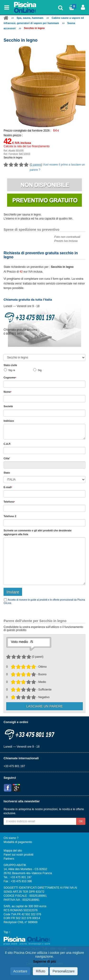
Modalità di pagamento (18, 842)
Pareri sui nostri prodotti (18, 855)
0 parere (36, 165)
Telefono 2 (10, 516)
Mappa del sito (13, 851)
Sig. (40, 370)
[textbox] (44, 451)
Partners (9, 859)
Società (8, 406)
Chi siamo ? (11, 838)
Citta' (7, 458)
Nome (7, 392)
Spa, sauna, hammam (30, 18)
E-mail (8, 487)
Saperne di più (44, 961)
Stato (7, 473)
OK (81, 821)
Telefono (9, 502)
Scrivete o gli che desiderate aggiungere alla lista (37, 532)
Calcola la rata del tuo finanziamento (27, 146)
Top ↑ (7, 932)
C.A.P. (7, 444)
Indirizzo (9, 421)
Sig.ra (12, 370)
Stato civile (10, 365)
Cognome (10, 377)
